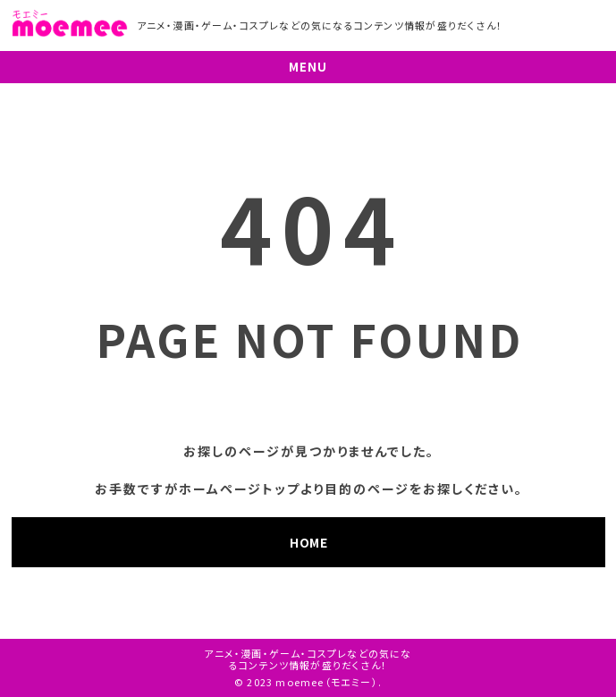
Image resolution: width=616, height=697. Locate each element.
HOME (309, 542)
